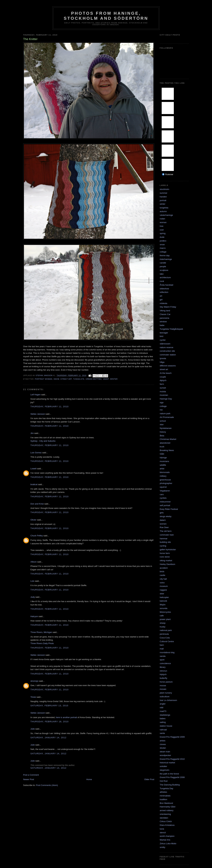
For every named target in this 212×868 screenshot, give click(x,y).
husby (163, 627)
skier (162, 594)
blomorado (165, 472)
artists (163, 741)
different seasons (168, 366)
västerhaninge (166, 215)
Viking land (165, 311)
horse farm (165, 553)
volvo (162, 583)
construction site (167, 351)
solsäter (163, 766)
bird (162, 336)
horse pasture (166, 682)
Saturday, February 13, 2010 (49, 706)
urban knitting (94, 379)
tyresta (163, 358)
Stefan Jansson (38, 414)
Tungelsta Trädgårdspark (171, 329)
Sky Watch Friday (168, 307)
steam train (165, 752)
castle (162, 575)
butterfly (163, 678)
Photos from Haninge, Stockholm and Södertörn (106, 16)
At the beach (166, 373)
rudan (162, 219)
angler (163, 704)
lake (162, 274)
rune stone (165, 557)
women (163, 524)
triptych (163, 674)
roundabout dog (167, 652)
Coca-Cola (165, 638)
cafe (162, 616)
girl (161, 300)
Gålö (162, 454)
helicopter (164, 597)
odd (162, 708)
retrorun (163, 671)
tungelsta (79, 379)
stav (162, 424)
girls (162, 513)
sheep (163, 623)
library (163, 667)
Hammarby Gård (167, 807)
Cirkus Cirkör (166, 821)
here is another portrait (66, 717)
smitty (162, 847)
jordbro (163, 241)
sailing (163, 722)
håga (162, 362)
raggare (163, 590)
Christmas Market (168, 439)
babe (162, 325)
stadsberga (165, 715)
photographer (166, 483)
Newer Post (29, 779)
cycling (163, 546)
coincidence (165, 663)
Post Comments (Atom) (47, 785)
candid (163, 263)
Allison (33, 562)
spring (163, 233)
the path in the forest (169, 774)
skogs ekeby (166, 516)
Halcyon (34, 616)
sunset (163, 388)
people (163, 266)
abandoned (165, 443)
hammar (164, 539)
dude (162, 237)
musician (164, 395)
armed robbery (167, 810)
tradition (163, 799)
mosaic (163, 689)
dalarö (163, 520)
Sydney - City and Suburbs (43, 441)
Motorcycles (165, 612)
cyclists (163, 498)
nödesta (163, 303)
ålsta (162, 436)
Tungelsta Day (166, 788)
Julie (33, 729)
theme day (165, 255)
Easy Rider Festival (169, 509)
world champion (167, 836)
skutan (163, 748)
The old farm (166, 531)
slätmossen (165, 344)
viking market (166, 560)
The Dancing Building (170, 785)
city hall (163, 579)
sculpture (164, 270)
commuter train (167, 535)
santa (162, 733)
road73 (163, 711)
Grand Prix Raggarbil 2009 (172, 737)
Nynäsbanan (166, 428)
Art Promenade (167, 417)
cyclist (163, 340)
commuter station (168, 355)
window (163, 322)
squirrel (163, 487)
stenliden (164, 818)
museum (164, 586)
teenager (164, 333)
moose (163, 686)
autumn (163, 211)
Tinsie (33, 697)
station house (166, 726)
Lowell (33, 469)
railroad (163, 730)
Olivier (33, 520)
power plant (165, 619)
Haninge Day (166, 399)
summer (164, 193)
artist (162, 469)
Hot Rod (164, 781)
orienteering (165, 814)
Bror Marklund (166, 803)
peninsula (164, 634)
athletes (163, 792)
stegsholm (165, 770)
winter (114, 379)
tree (162, 226)
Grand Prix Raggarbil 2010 (172, 759)
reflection (164, 292)
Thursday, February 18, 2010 (50, 722)
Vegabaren (165, 491)
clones (163, 744)
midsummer (165, 502)
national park (166, 630)
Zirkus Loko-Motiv (168, 844)
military (163, 476)
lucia (162, 829)
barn (162, 645)
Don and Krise (37, 504)
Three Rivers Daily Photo (42, 643)
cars (162, 494)
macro (163, 248)
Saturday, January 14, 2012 (48, 738)
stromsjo (34, 681)
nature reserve (167, 347)
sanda (163, 656)
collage (163, 252)
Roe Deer (164, 527)
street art (66, 379)
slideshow (164, 289)
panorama (165, 318)
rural (162, 281)
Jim (32, 433)
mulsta (163, 392)
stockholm (165, 189)
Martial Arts (165, 840)
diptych (163, 380)
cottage (163, 406)
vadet (106, 379)
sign (162, 402)
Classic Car (165, 314)
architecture (165, 277)
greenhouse (165, 480)
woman (163, 222)
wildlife (163, 465)
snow (56, 379)
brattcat (34, 484)
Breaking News (167, 450)
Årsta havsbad (166, 285)
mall (162, 649)
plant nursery (166, 693)
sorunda (164, 608)
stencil (163, 833)
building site (165, 542)
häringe (163, 458)
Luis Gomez (36, 453)
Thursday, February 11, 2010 (50, 407)
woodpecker (165, 755)
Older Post (149, 779)
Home (89, 779)
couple (163, 377)
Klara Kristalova (167, 825)
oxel (162, 230)
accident (164, 568)
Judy (33, 597)
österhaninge (166, 259)
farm (162, 384)
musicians (164, 461)
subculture (165, 697)
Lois (32, 581)
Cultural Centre (167, 641)
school (163, 421)
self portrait (165, 505)
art (161, 296)
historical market (167, 763)
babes (163, 718)
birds (162, 571)
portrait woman (44, 379)
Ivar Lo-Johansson (168, 700)
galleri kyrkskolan (168, 550)
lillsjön (163, 605)
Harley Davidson (167, 564)
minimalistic (165, 796)
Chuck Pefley (37, 536)
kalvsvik (163, 601)
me (161, 410)
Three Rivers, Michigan (41, 632)
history (163, 432)
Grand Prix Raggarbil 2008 (172, 777)
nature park (165, 413)
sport (162, 660)
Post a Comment (31, 775)
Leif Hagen (36, 395)
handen (163, 197)
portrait (163, 200)
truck (162, 447)
